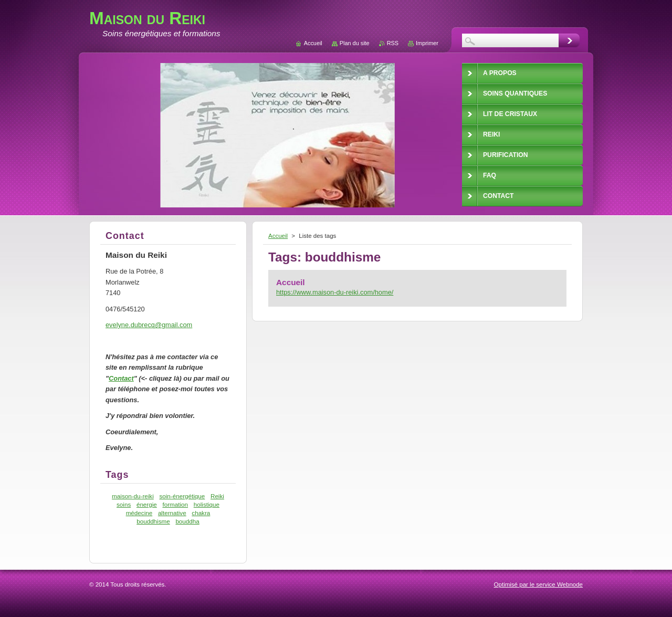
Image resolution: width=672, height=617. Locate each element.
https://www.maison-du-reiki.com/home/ (335, 292)
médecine (139, 513)
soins (124, 504)
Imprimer (427, 43)
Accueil (278, 236)
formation (175, 504)
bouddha (187, 521)
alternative (172, 513)
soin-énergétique (182, 496)
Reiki (217, 496)
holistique (207, 504)
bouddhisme (153, 521)
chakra (201, 513)
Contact (121, 378)
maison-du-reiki (133, 496)
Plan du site (355, 43)
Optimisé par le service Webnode (538, 584)
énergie (147, 504)
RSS (393, 43)
